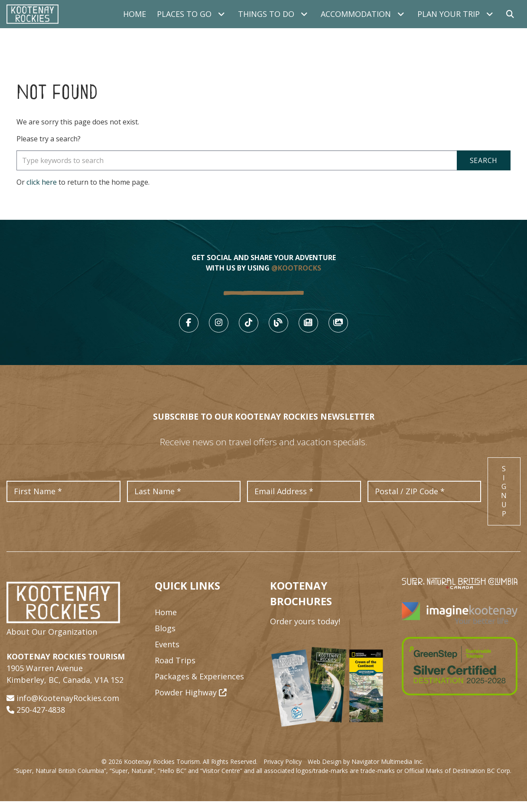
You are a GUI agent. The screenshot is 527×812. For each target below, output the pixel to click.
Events (167, 655)
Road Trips (175, 671)
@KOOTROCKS (296, 268)
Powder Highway (191, 703)
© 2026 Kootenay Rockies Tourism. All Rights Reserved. (179, 772)
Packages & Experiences (199, 687)
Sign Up (504, 502)
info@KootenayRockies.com (68, 709)
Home (135, 14)
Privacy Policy (283, 772)
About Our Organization (52, 642)
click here (42, 182)
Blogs (165, 639)
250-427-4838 (41, 721)
